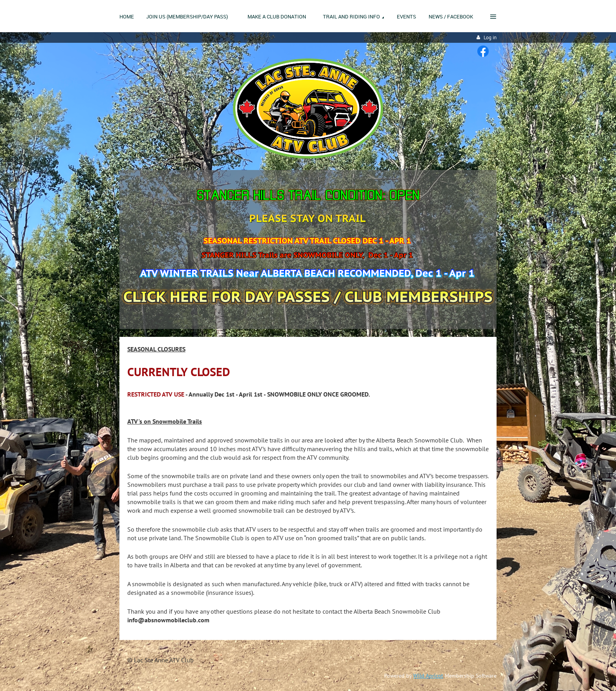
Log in (490, 37)
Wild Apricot (428, 676)
